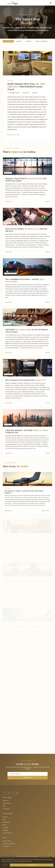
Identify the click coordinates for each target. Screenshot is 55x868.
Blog (4, 806)
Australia (5, 830)
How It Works (7, 803)
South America (7, 833)
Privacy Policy (7, 841)
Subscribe (28, 778)
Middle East (6, 822)
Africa (5, 825)
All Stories (8, 41)
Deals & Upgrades (42, 41)
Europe (5, 817)
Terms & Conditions (9, 844)
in (9, 793)
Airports (29, 41)
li (13, 793)
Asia (4, 819)
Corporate (6, 809)
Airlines (19, 41)
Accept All (32, 865)
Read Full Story (13, 135)
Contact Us (6, 846)
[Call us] (51, 857)
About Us (6, 801)
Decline (5, 865)
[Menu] (50, 3)
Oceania (5, 828)
